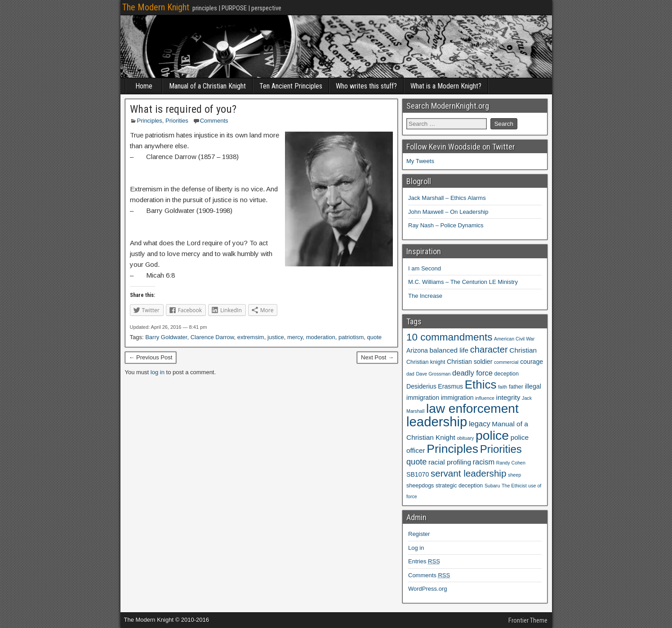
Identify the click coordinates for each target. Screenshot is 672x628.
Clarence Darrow (212, 337)
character (489, 349)
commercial (506, 362)
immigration (457, 398)
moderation (321, 337)
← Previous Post (151, 357)
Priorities (177, 121)
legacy (480, 424)
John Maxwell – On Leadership (448, 212)
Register (419, 534)
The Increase (425, 296)
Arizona (417, 350)
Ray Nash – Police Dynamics (446, 225)
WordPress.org (427, 589)
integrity (508, 397)
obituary (465, 438)
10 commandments (449, 337)
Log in (416, 548)
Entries (424, 561)
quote (375, 337)
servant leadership (469, 473)
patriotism (351, 337)
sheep (514, 475)
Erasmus (450, 386)
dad (410, 374)
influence (485, 398)
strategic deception (459, 486)
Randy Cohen (511, 463)
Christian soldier (470, 362)
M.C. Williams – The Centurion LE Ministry (463, 282)
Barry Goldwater (166, 337)
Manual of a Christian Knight (207, 86)
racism (484, 462)
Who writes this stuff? (366, 86)
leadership (437, 422)
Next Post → (377, 357)
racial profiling (450, 462)
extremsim (251, 337)
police (492, 435)
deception (507, 374)
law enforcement (472, 409)
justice (276, 337)
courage (532, 362)
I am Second (425, 268)
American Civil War (514, 339)
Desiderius (421, 386)
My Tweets (420, 161)
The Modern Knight (156, 7)
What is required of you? (183, 109)
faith (503, 387)
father (516, 387)
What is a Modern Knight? (446, 86)
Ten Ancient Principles (291, 86)
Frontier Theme (528, 620)
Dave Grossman (433, 374)
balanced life (449, 350)
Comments (214, 121)
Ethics (481, 385)
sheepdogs (420, 486)
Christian (523, 350)
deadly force (472, 373)
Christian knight (426, 362)
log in (158, 372)
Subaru (492, 486)
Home (144, 86)
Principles (150, 121)
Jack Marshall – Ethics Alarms (447, 198)
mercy (295, 337)
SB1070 (418, 474)
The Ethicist (514, 486)
